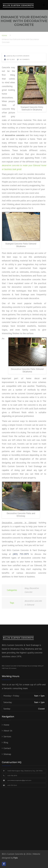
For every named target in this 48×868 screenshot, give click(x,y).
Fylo (16, 858)
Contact (7, 748)
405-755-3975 (12, 776)
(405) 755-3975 (21, 554)
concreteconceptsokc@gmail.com (19, 780)
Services (7, 736)
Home (4, 35)
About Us (8, 731)
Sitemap (7, 754)
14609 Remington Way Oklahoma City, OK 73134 (25, 771)
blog (27, 588)
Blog (6, 742)
